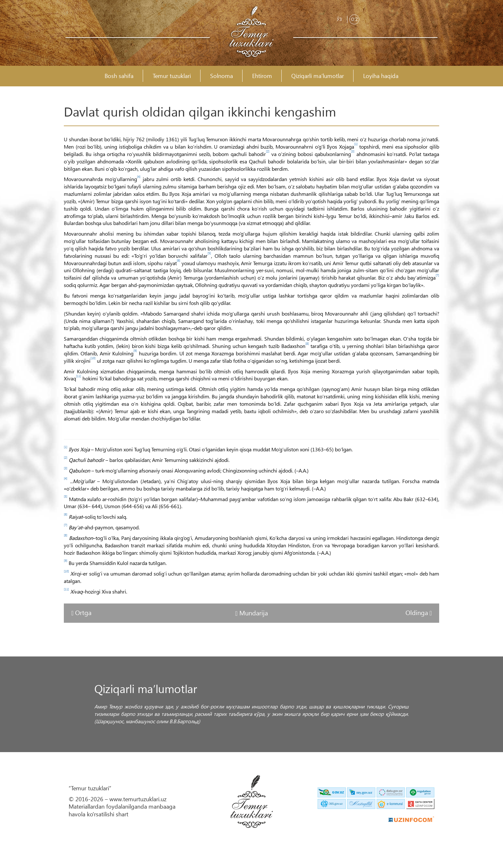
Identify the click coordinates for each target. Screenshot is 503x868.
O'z (354, 19)
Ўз (339, 19)
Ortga (83, 612)
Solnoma (222, 76)
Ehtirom (262, 76)
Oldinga (418, 612)
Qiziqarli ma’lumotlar (318, 76)
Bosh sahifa (119, 76)
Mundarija (254, 612)
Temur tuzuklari (172, 76)
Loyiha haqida (381, 76)
